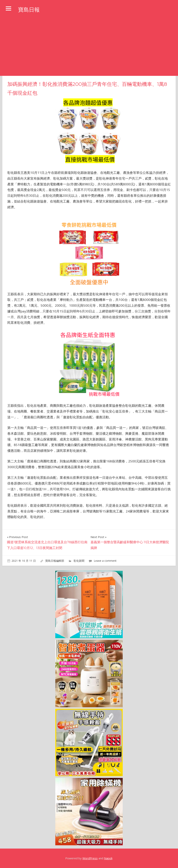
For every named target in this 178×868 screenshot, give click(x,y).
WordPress (90, 858)
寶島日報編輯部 (55, 561)
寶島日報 (30, 9)
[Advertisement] (89, 47)
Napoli (108, 858)
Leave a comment (105, 561)
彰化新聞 (79, 561)
